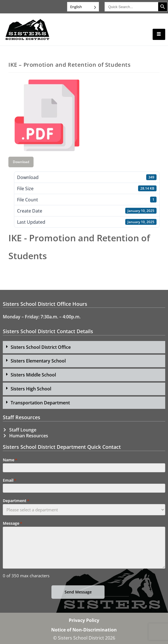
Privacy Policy (84, 620)
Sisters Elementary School (38, 361)
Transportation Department (40, 403)
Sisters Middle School (33, 375)
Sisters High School (31, 389)
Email (10, 480)
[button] (84, 347)
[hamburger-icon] (159, 34)
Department (16, 501)
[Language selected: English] (83, 7)
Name (10, 460)
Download (21, 162)
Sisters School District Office (41, 347)
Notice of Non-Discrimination (84, 630)
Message (12, 523)
